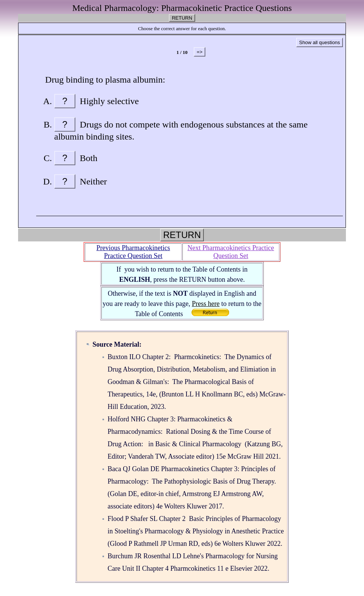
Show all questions (320, 42)
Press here (206, 304)
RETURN (182, 18)
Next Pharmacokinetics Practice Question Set (231, 252)
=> (200, 52)
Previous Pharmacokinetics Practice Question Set (133, 252)
